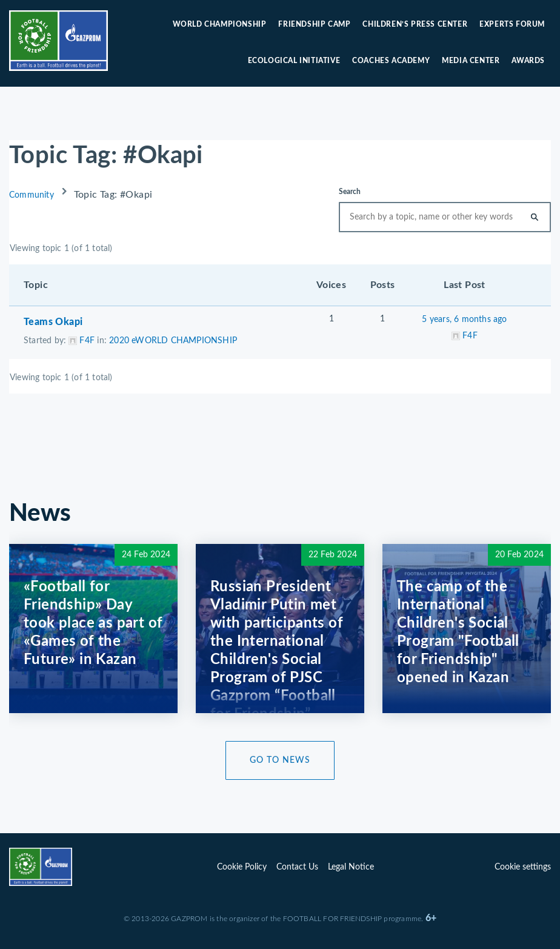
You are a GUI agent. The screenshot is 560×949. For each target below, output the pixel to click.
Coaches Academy (391, 61)
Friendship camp (314, 24)
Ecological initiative (294, 61)
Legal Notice (351, 867)
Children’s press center (415, 24)
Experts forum (512, 24)
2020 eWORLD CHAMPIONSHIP (173, 341)
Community (32, 195)
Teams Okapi (53, 322)
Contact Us (297, 867)
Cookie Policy (242, 867)
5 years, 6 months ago (464, 320)
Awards (528, 61)
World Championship (220, 24)
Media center (471, 61)
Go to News (280, 760)
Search (350, 192)
